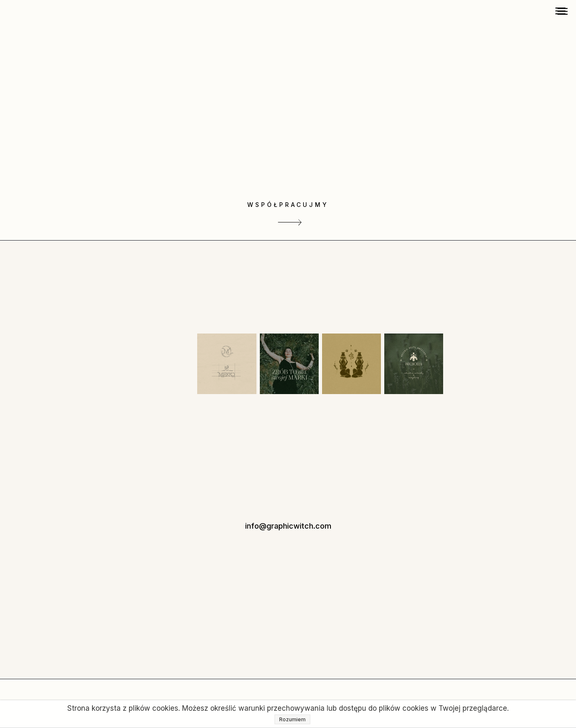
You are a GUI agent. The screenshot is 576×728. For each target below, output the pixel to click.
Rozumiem (292, 719)
